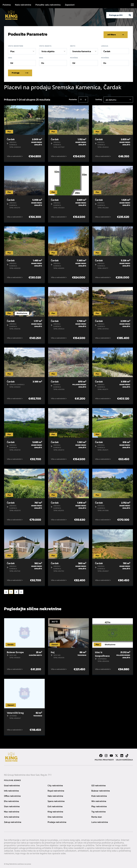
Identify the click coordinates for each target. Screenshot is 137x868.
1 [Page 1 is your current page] (11, 591)
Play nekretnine (99, 805)
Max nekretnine (12, 810)
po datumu (111, 98)
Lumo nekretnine (100, 821)
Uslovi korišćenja (124, 759)
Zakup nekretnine (13, 821)
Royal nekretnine (56, 789)
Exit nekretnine (55, 805)
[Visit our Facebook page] (101, 754)
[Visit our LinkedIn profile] (122, 754)
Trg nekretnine (99, 810)
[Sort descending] (85, 98)
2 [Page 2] (16, 591)
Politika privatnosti (104, 759)
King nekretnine (55, 810)
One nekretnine (55, 816)
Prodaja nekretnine (57, 821)
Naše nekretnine (23, 5)
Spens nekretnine (56, 800)
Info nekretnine (11, 789)
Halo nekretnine (55, 795)
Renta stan (97, 816)
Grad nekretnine (12, 784)
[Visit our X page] (117, 754)
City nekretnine (55, 784)
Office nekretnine (12, 795)
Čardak (107, 50)
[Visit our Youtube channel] (111, 754)
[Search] (130, 15)
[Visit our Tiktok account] (127, 754)
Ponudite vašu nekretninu (48, 5)
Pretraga (20, 72)
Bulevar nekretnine (101, 789)
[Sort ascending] (81, 98)
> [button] (21, 591)
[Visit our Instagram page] (106, 754)
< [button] (6, 591)
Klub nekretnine (99, 795)
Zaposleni (70, 5)
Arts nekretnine (12, 816)
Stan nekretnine (12, 805)
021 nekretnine (99, 784)
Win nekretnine (99, 800)
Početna (7, 5)
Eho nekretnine (11, 800)
